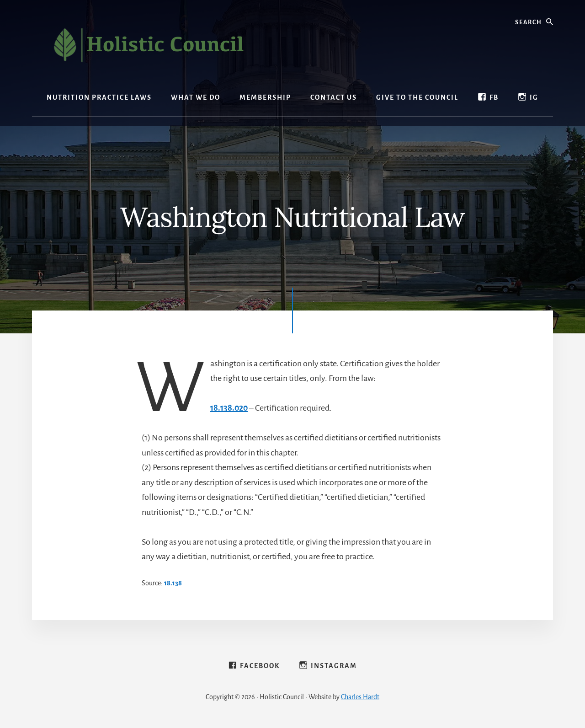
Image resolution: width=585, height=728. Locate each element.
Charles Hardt (360, 697)
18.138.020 (229, 408)
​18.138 (173, 583)
